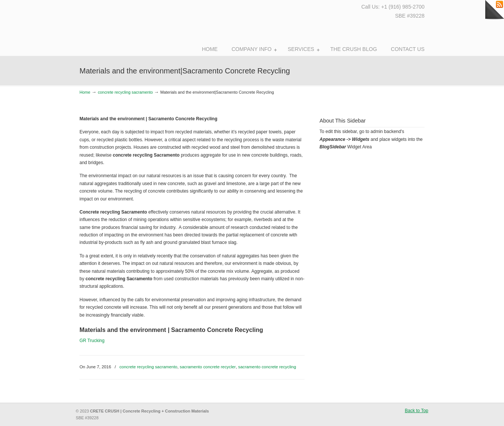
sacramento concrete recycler (208, 367)
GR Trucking (92, 341)
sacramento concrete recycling (267, 367)
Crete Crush (120, 26)
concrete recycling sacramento (125, 92)
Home (85, 92)
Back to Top (417, 411)
